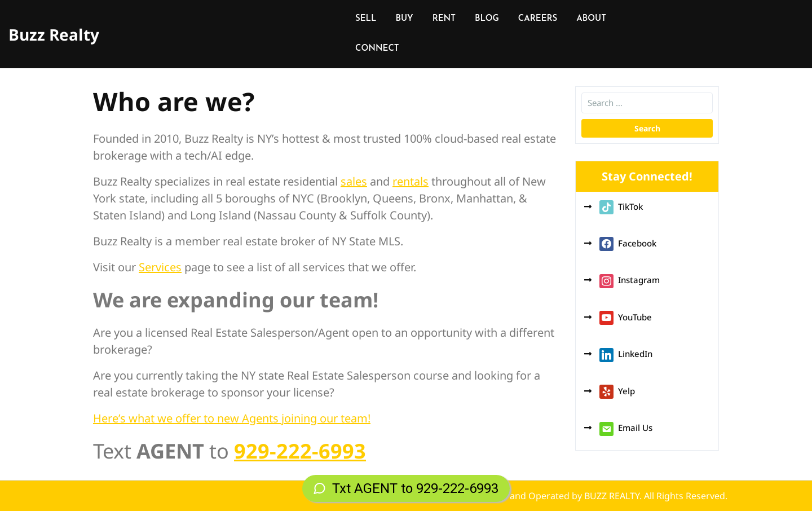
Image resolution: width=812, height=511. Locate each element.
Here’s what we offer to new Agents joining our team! (232, 418)
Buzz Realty (54, 34)
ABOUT (591, 19)
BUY (405, 19)
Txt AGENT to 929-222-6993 (406, 488)
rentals (411, 181)
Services (160, 267)
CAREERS (538, 19)
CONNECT (377, 49)
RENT (444, 19)
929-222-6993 (300, 451)
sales (354, 181)
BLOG (487, 19)
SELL (366, 19)
